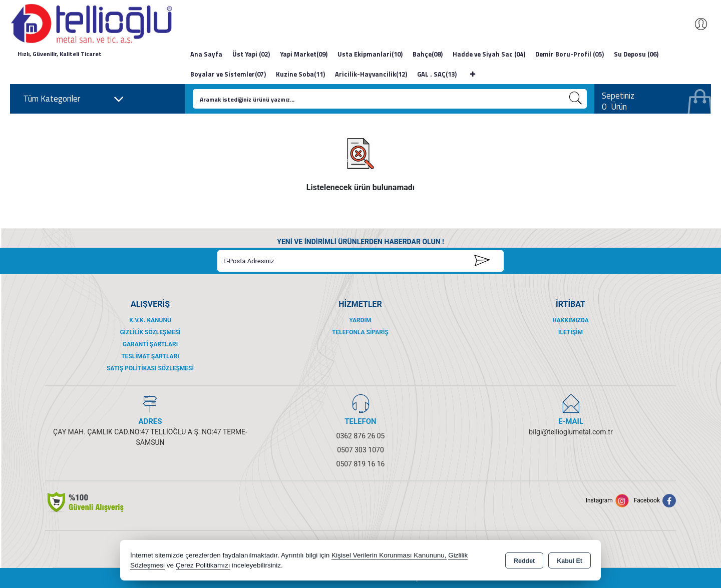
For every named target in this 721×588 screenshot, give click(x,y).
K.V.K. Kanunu (150, 320)
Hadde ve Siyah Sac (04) (489, 54)
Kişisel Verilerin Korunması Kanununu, (389, 555)
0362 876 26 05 (361, 436)
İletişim (571, 332)
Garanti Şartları (150, 344)
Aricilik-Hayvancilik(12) (371, 74)
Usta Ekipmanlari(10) (370, 54)
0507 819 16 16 (361, 464)
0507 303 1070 (360, 450)
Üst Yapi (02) (251, 54)
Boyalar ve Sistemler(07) (228, 74)
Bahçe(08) (428, 54)
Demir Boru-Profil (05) (570, 54)
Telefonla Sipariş (360, 332)
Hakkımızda (570, 320)
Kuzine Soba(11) (300, 74)
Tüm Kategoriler (74, 99)
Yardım (360, 320)
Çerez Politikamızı (203, 565)
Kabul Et (570, 561)
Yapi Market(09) (304, 54)
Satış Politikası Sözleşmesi (150, 368)
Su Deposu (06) (636, 54)
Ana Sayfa (206, 54)
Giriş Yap (696, 24)
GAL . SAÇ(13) (437, 74)
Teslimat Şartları (150, 356)
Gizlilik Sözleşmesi (150, 332)
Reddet (524, 561)
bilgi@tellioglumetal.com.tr (571, 432)
